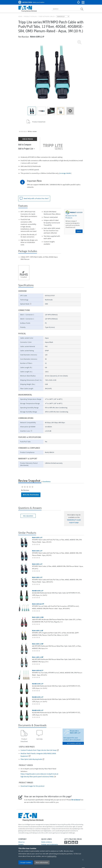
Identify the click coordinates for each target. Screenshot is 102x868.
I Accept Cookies (26, 862)
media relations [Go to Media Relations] (47, 842)
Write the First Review (31, 495)
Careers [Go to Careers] (21, 844)
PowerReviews (47, 481)
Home (20, 16)
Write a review (32, 131)
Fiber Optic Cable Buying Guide (31, 759)
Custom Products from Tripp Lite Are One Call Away (39, 750)
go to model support (75, 743)
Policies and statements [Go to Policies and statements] (50, 844)
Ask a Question (28, 516)
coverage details (65, 173)
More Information (42, 862)
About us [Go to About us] (21, 842)
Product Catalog (30, 16)
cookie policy (52, 856)
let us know (76, 800)
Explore (79, 231)
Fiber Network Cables (47, 16)
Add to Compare (25, 144)
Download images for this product (32, 786)
